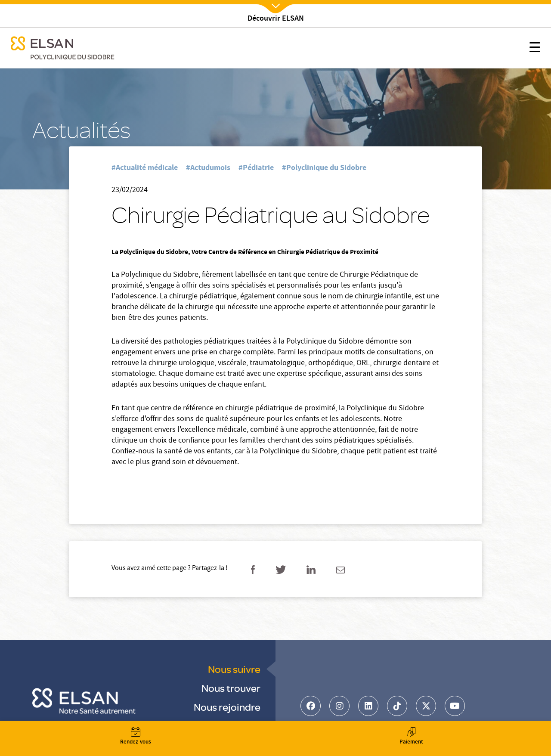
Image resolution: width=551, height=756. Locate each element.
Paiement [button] (411, 737)
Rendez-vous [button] (136, 737)
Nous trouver (231, 688)
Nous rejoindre (227, 707)
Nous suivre (234, 669)
